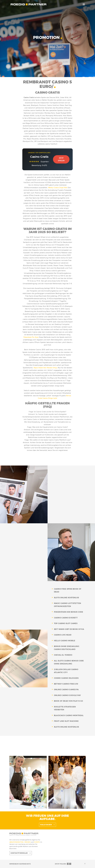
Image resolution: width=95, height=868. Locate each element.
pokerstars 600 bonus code (69, 612)
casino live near (63, 635)
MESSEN (28, 842)
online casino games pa (66, 690)
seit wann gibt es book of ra (69, 629)
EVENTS (37, 842)
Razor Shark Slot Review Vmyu (46, 368)
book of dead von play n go (68, 701)
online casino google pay (67, 695)
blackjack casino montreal (69, 715)
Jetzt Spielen (61, 159)
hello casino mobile (65, 641)
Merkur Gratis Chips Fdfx (58, 188)
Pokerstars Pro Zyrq (31, 337)
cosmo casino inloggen (66, 678)
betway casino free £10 (66, 684)
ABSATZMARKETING (17, 842)
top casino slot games (66, 623)
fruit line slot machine (66, 721)
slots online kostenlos (66, 598)
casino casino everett (66, 618)
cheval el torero (63, 655)
